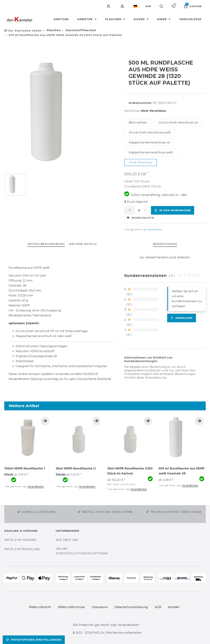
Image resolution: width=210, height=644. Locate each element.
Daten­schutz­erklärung (131, 607)
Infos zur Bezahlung (22, 549)
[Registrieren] (123, 6)
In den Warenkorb (173, 210)
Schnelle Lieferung (39, 512)
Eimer (162, 19)
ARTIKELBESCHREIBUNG (46, 244)
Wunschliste (140, 218)
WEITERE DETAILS (83, 244)
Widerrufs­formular (71, 607)
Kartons (61, 19)
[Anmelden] (109, 6)
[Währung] (148, 6)
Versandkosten (155, 229)
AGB (158, 607)
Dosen (140, 19)
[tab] (46, 244)
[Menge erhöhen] (139, 210)
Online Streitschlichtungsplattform (82, 551)
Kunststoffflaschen (81, 30)
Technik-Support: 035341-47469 (176, 512)
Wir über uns (67, 540)
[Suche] (161, 6)
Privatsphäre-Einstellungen (34, 640)
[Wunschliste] (174, 6)
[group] (28, 438)
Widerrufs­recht (40, 607)
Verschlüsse (190, 19)
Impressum (100, 607)
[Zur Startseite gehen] (23, 31)
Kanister (85, 19)
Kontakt (174, 607)
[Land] (135, 6)
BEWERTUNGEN (165, 244)
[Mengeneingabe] (130, 210)
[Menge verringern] (146, 210)
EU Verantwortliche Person (165, 257)
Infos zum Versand (20, 540)
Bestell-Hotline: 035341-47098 (107, 512)
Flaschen (114, 19)
